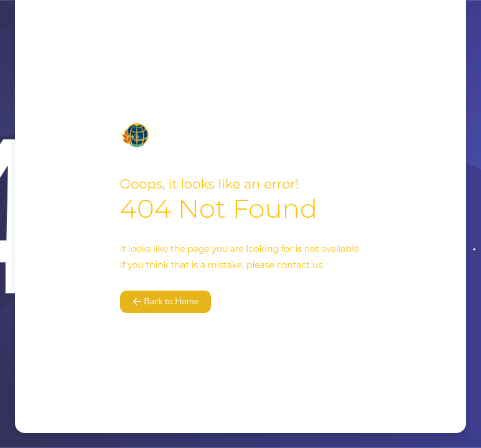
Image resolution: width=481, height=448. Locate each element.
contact (293, 265)
